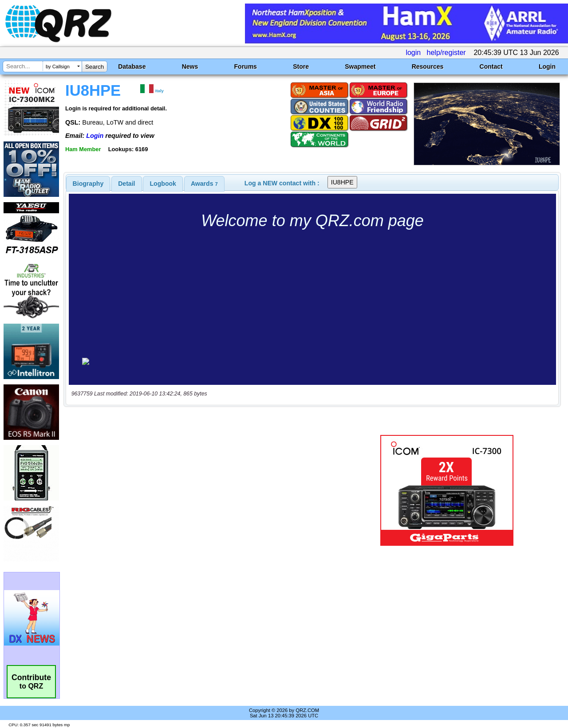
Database (132, 67)
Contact (491, 67)
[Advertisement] (205, 490)
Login (547, 67)
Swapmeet (360, 67)
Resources (428, 67)
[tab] (88, 184)
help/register (446, 53)
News (190, 67)
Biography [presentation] (88, 184)
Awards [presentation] (204, 184)
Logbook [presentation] (163, 184)
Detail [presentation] (126, 184)
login (413, 53)
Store (301, 67)
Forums (246, 67)
